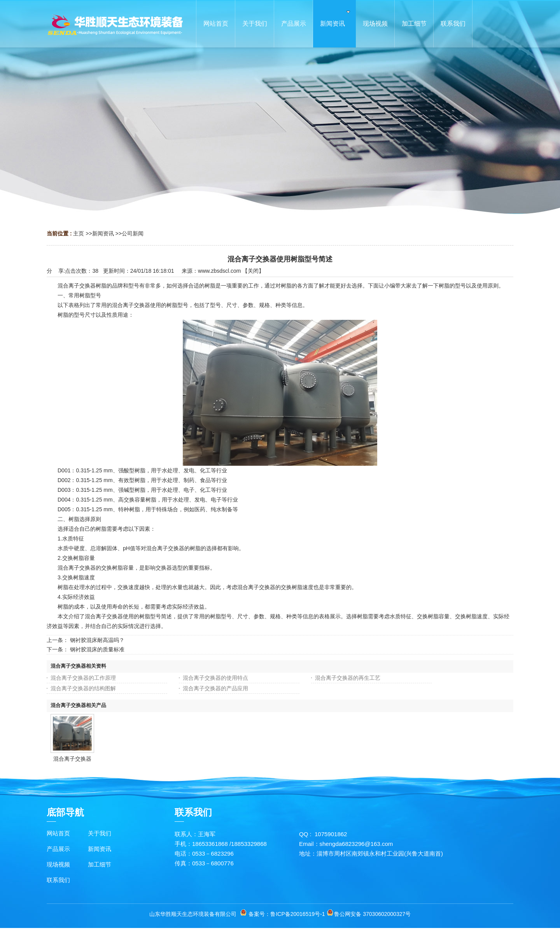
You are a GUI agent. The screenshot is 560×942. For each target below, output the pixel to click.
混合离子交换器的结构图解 (83, 688)
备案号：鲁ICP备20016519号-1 (287, 914)
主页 (79, 233)
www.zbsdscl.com (219, 271)
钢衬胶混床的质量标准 (97, 649)
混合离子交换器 (72, 759)
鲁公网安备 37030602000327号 (372, 914)
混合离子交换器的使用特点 (215, 678)
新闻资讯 (103, 233)
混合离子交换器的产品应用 (215, 688)
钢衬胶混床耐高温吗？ (97, 640)
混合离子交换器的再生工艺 (348, 678)
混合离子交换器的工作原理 (83, 678)
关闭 (253, 271)
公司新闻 (133, 233)
